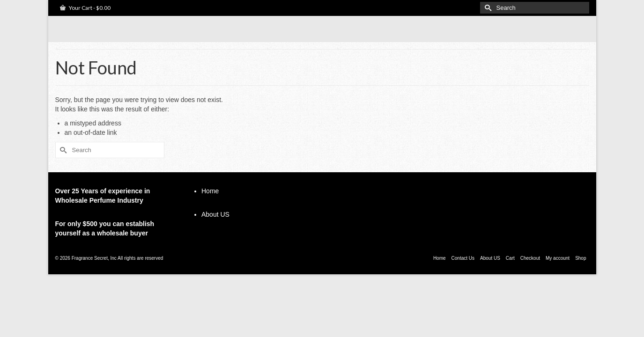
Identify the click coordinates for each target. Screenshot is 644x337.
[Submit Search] (487, 8)
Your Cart (85, 8)
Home (210, 206)
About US (215, 229)
